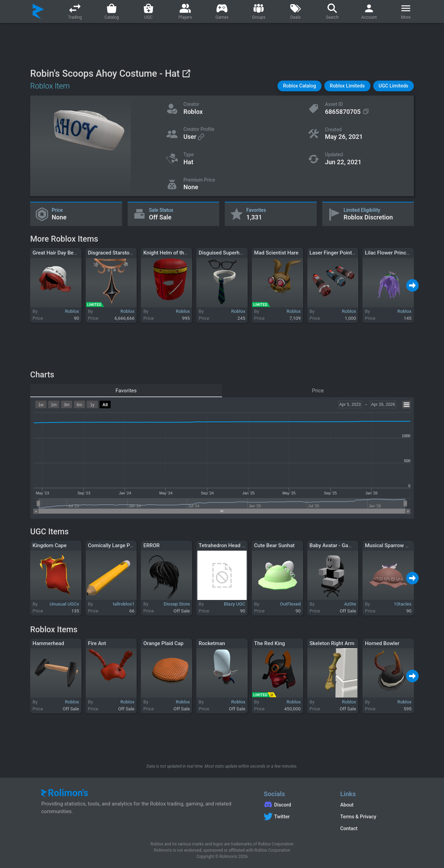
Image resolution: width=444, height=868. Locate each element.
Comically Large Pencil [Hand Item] (128, 545)
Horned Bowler (382, 643)
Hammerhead (48, 643)
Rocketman (212, 643)
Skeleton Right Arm (332, 643)
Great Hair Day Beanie (58, 253)
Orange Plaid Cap (163, 643)
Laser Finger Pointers (334, 253)
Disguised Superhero (223, 253)
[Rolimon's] (38, 11)
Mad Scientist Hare (276, 253)
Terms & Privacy (358, 817)
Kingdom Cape (50, 545)
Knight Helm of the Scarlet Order (181, 253)
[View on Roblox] (186, 73)
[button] (300, 86)
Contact (349, 828)
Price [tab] (318, 391)
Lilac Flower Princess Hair (395, 253)
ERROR (151, 545)
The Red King (270, 643)
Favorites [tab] (126, 391)
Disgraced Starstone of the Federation (132, 253)
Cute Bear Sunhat (275, 545)
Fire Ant (97, 643)
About (347, 805)
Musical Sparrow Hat (389, 545)
